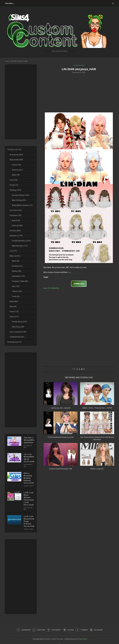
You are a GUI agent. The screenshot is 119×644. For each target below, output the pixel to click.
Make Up (15, 256)
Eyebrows (17, 226)
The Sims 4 (9, 3)
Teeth (16, 296)
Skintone (17, 170)
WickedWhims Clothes (22, 205)
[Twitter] (38, 626)
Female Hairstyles (21, 241)
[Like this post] (75, 369)
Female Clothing (21, 195)
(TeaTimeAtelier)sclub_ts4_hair (61, 437)
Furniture (15, 231)
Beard (16, 221)
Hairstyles (16, 236)
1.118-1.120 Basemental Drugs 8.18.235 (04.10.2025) (29, 518)
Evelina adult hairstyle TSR (61, 469)
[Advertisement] (79, 93)
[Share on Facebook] (77, 369)
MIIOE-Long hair (97, 469)
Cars (13, 180)
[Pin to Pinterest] (82, 369)
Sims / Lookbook (18, 332)
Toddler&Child (17, 337)
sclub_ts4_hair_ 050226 (61, 408)
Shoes (14, 317)
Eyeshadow (18, 276)
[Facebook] (22, 626)
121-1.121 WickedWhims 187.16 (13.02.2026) (29, 457)
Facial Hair (16, 215)
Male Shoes (18, 327)
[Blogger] (97, 626)
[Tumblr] (82, 626)
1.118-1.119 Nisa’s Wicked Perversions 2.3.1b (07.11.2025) (29, 496)
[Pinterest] (54, 626)
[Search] (113, 3)
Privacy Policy (82, 636)
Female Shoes (19, 322)
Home (7, 61)
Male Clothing (19, 200)
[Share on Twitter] (79, 370)
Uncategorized (14, 342)
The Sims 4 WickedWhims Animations (29, 440)
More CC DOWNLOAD (51, 288)
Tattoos (17, 291)
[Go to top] (59, 641)
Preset (17, 165)
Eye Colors (16, 210)
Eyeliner (17, 271)
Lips (16, 286)
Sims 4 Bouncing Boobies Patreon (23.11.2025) (28, 477)
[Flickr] (69, 626)
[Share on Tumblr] (84, 369)
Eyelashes (17, 266)
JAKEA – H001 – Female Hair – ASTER (97, 408)
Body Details (16, 160)
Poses (14, 312)
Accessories (16, 155)
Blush (16, 261)
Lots (13, 251)
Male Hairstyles (20, 246)
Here (69, 273)
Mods (14, 301)
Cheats (14, 185)
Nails (13, 307)
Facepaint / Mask (20, 281)
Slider (16, 175)
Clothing (15, 190)
